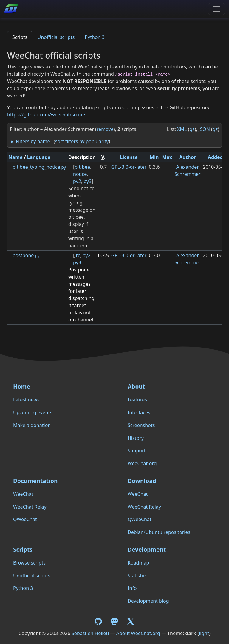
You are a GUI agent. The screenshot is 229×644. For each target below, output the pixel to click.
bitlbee (82, 167)
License (129, 157)
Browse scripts (29, 563)
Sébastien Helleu (90, 633)
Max (167, 157)
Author (188, 157)
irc (77, 255)
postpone (26, 255)
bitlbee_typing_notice (39, 167)
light (204, 633)
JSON (204, 129)
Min (154, 157)
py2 (77, 181)
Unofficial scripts (56, 37)
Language (39, 157)
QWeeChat (25, 519)
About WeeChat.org (138, 633)
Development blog (148, 601)
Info (132, 588)
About (136, 386)
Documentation (35, 481)
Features (137, 400)
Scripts (20, 37)
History (136, 438)
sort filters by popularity (82, 141)
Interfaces (139, 412)
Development (147, 550)
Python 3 (95, 37)
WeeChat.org (142, 463)
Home (22, 386)
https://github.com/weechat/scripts (47, 115)
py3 (88, 181)
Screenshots (141, 425)
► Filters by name (30, 141)
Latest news (26, 400)
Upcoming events (33, 412)
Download (142, 481)
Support (137, 451)
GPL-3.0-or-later (129, 167)
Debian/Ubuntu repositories (159, 532)
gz (192, 129)
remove (105, 129)
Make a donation (32, 425)
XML (182, 129)
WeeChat (23, 494)
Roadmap (138, 563)
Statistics (137, 576)
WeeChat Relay (30, 507)
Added (215, 157)
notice (80, 174)
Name (16, 157)
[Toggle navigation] (216, 9)
